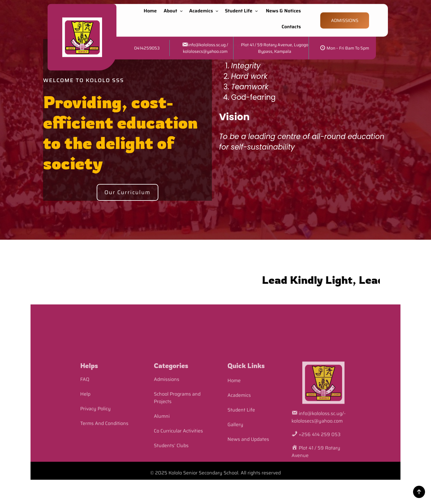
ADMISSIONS (345, 17)
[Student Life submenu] (258, 7)
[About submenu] (183, 7)
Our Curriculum (128, 192)
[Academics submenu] (218, 7)
